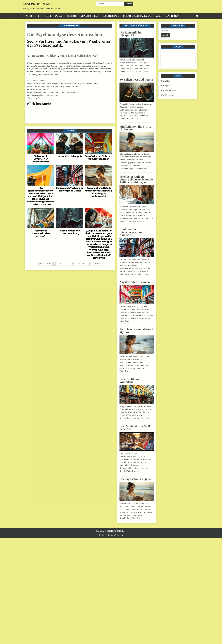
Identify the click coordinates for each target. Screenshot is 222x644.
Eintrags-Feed (167, 86)
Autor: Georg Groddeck (42, 55)
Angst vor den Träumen (135, 282)
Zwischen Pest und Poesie (136, 79)
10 (74, 263)
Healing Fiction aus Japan (136, 479)
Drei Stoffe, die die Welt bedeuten (135, 427)
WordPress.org (167, 95)
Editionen (47, 16)
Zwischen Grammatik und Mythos (136, 330)
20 (79, 263)
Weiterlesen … (145, 72)
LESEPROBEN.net (37, 4)
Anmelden (165, 81)
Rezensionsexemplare (111, 16)
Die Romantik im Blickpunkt (131, 34)
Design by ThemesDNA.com (111, 535)
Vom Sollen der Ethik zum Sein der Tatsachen (99, 158)
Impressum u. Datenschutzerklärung (137, 16)
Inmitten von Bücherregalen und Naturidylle (132, 232)
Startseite (28, 16)
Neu (38, 16)
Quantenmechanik (173, 16)
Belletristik (72, 16)
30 (83, 263)
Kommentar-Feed (169, 90)
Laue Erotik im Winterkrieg (129, 380)
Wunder (159, 16)
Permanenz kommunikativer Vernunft (41, 233)
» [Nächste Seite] (91, 263)
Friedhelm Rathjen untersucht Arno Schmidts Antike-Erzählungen (136, 179)
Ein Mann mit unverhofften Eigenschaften (41, 159)
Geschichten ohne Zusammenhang (70, 232)
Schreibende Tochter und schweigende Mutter (70, 189)
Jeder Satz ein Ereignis (70, 156)
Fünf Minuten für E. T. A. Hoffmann (135, 128)
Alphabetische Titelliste (90, 16)
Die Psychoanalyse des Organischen (65, 34)
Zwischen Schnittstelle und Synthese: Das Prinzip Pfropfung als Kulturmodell (99, 192)
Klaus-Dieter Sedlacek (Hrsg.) (79, 55)
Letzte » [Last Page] (97, 263)
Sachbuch (59, 16)
